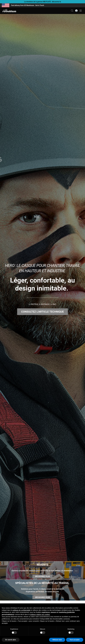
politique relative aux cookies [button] (40, 615)
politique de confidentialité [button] (22, 610)
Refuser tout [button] (57, 640)
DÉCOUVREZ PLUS (42, 576)
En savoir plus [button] (11, 640)
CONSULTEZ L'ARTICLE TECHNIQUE (42, 312)
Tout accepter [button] (75, 640)
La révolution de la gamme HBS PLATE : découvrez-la (42, 2)
